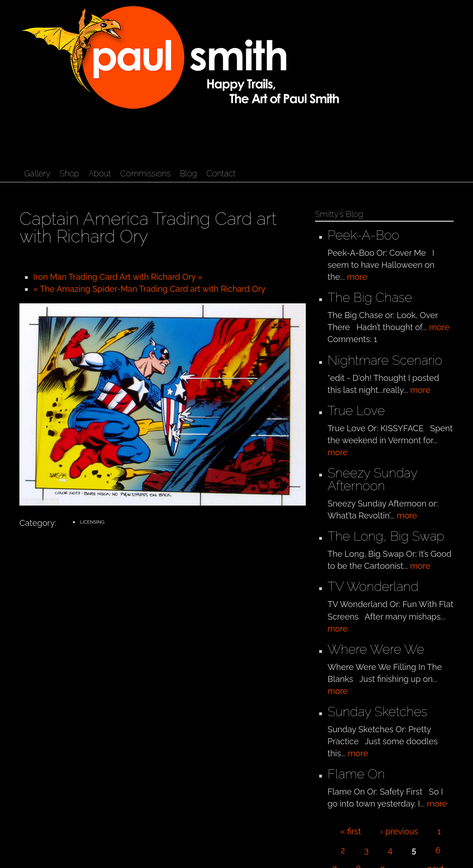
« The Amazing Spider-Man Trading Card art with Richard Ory (149, 289)
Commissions (145, 173)
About (100, 173)
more (357, 277)
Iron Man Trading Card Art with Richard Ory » (118, 277)
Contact (221, 173)
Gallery (37, 173)
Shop (69, 173)
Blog (188, 173)
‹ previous (399, 831)
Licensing (92, 522)
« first (351, 831)
